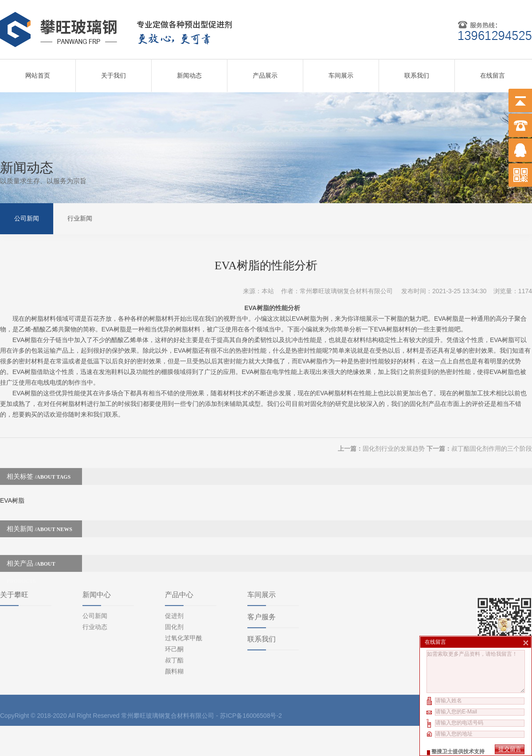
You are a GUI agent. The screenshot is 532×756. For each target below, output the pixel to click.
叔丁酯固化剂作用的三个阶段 (492, 435)
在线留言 (493, 72)
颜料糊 (174, 616)
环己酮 (174, 594)
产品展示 (265, 72)
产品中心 (179, 540)
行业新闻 (80, 217)
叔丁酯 (174, 605)
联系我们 (417, 72)
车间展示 (341, 72)
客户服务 (262, 562)
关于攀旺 (14, 540)
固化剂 (174, 572)
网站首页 (38, 72)
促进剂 (174, 561)
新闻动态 (189, 72)
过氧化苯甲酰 (184, 583)
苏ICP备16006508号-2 (251, 661)
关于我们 (113, 72)
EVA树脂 (12, 487)
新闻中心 (97, 540)
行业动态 (95, 572)
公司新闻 (27, 217)
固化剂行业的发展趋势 (394, 435)
